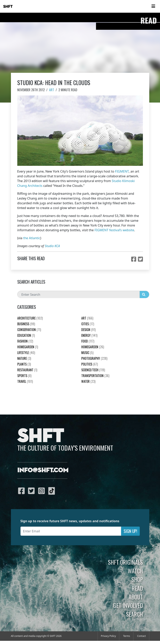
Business (26, 324)
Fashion (25, 341)
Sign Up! (130, 531)
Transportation (95, 376)
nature (24, 358)
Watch (135, 571)
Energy (89, 335)
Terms (127, 636)
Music (87, 353)
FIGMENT (122, 171)
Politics (90, 364)
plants (24, 364)
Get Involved (128, 605)
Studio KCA (52, 246)
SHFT (8, 7)
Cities (88, 324)
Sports (24, 376)
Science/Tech (93, 370)
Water (88, 381)
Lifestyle (26, 353)
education (26, 335)
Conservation (29, 330)
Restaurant (27, 370)
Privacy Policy (109, 636)
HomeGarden (28, 347)
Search (134, 614)
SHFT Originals (125, 562)
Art (52, 90)
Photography (94, 358)
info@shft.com (43, 470)
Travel (25, 381)
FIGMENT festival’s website (114, 230)
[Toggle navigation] (153, 6)
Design (88, 330)
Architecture (30, 318)
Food (88, 341)
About (136, 597)
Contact (141, 636)
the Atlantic (32, 238)
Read (137, 588)
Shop (137, 579)
